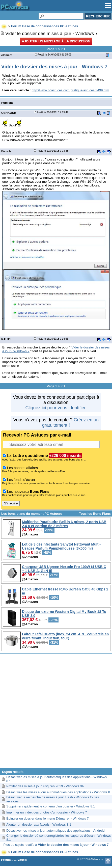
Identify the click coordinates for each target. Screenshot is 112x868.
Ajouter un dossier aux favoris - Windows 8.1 (39, 824)
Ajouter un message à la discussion (56, 41)
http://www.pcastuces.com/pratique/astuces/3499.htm (71, 90)
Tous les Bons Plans (95, 514)
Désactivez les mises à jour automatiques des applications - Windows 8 (58, 792)
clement (7, 55)
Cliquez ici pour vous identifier (55, 408)
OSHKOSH (9, 113)
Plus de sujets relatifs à (56, 845)
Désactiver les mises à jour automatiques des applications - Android (55, 831)
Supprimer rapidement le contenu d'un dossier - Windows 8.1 (51, 806)
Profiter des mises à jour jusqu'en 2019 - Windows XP (45, 786)
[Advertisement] (55, 713)
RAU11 (6, 339)
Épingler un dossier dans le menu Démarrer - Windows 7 (48, 818)
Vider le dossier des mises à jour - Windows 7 (54, 67)
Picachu (7, 151)
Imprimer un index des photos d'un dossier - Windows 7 (47, 812)
